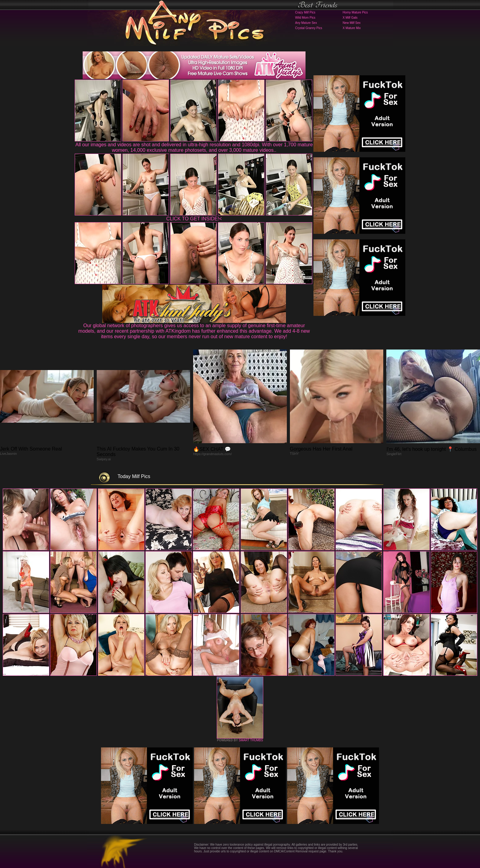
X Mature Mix (352, 28)
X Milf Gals (350, 18)
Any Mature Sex (306, 23)
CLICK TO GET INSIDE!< (194, 219)
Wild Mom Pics (305, 18)
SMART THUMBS (251, 740)
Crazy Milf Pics (305, 12)
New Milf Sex (351, 23)
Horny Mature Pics (355, 12)
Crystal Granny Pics (309, 28)
